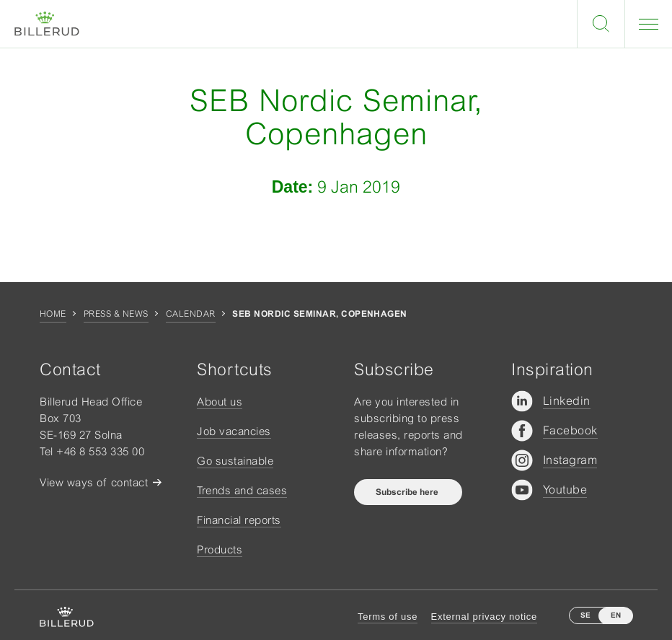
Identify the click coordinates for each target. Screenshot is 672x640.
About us (220, 402)
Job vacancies (234, 431)
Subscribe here (408, 492)
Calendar (191, 314)
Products (220, 549)
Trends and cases (242, 490)
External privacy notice (484, 617)
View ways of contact (94, 482)
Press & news (116, 314)
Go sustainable (235, 461)
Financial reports (239, 520)
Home (53, 314)
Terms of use (388, 617)
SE (585, 615)
